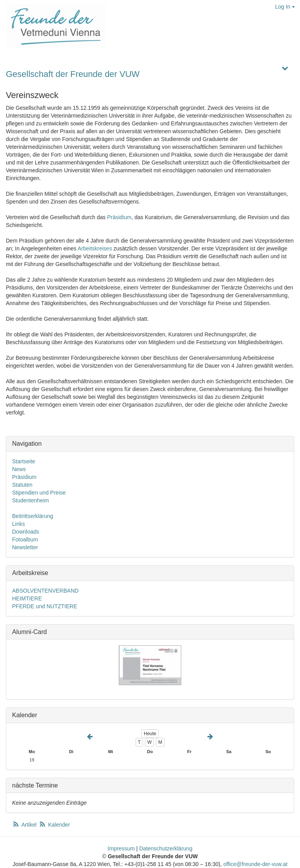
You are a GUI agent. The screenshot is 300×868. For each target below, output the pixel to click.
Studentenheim (30, 500)
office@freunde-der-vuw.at (255, 864)
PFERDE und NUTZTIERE (45, 606)
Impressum (121, 848)
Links (19, 524)
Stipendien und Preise (39, 493)
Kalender (54, 825)
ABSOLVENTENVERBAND (45, 591)
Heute (150, 734)
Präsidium (119, 217)
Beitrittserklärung (33, 516)
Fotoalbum (25, 539)
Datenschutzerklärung (166, 848)
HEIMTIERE (27, 598)
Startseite (24, 461)
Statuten (22, 485)
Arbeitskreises (95, 248)
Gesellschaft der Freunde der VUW (73, 74)
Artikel (25, 825)
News (19, 469)
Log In (285, 7)
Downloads (26, 532)
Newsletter (25, 547)
